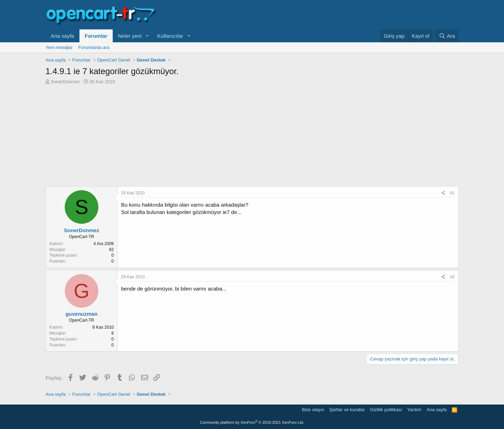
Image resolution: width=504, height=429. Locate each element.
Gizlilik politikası (386, 410)
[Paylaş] (443, 193)
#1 (452, 193)
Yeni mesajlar (59, 47)
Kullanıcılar (170, 36)
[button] (147, 36)
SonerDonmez (65, 82)
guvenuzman (82, 314)
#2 (452, 277)
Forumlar (96, 36)
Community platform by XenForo (252, 422)
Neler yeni (130, 36)
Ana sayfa (62, 36)
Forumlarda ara (94, 47)
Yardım (414, 410)
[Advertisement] (252, 137)
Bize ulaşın (313, 410)
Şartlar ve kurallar (347, 410)
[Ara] (447, 36)
